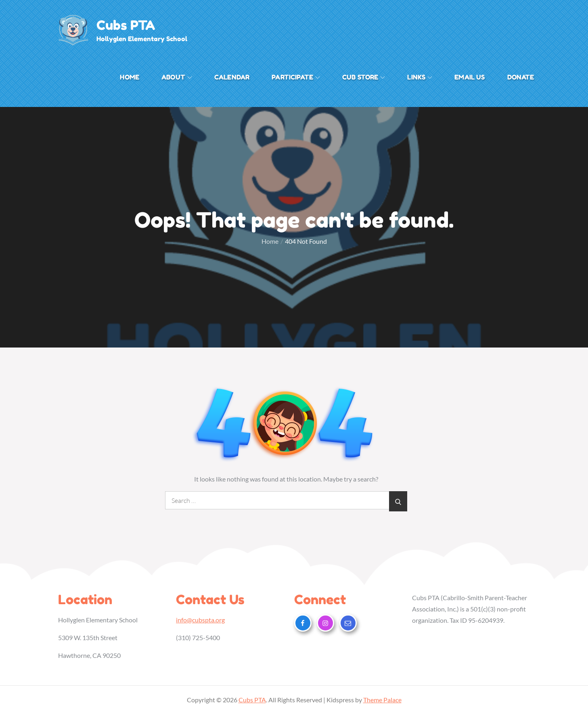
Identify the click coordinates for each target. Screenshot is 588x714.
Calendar (232, 77)
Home (130, 77)
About (177, 77)
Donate (521, 77)
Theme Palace (382, 700)
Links (420, 77)
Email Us (470, 77)
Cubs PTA (126, 26)
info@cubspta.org (200, 620)
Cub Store (364, 77)
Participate (296, 77)
